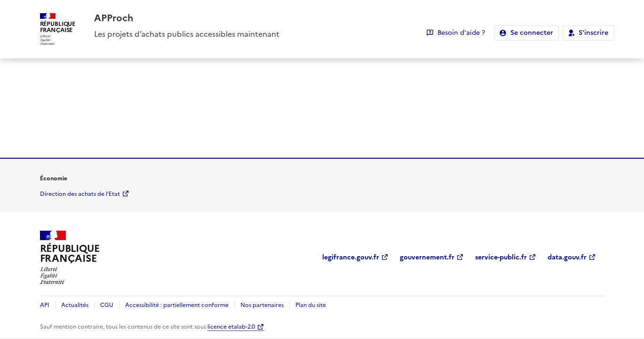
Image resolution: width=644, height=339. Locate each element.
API (45, 305)
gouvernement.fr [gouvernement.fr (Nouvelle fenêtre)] (427, 257)
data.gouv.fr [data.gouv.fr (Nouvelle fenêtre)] (567, 257)
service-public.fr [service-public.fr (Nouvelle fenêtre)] (501, 257)
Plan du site (311, 305)
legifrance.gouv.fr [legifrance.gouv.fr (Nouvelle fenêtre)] (351, 257)
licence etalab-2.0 (231, 327)
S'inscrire (593, 33)
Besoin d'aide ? (461, 33)
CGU (107, 305)
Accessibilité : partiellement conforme (177, 305)
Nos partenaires (262, 305)
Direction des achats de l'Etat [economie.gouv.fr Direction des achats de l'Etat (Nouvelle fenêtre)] (80, 194)
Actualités (75, 305)
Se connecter (532, 33)
